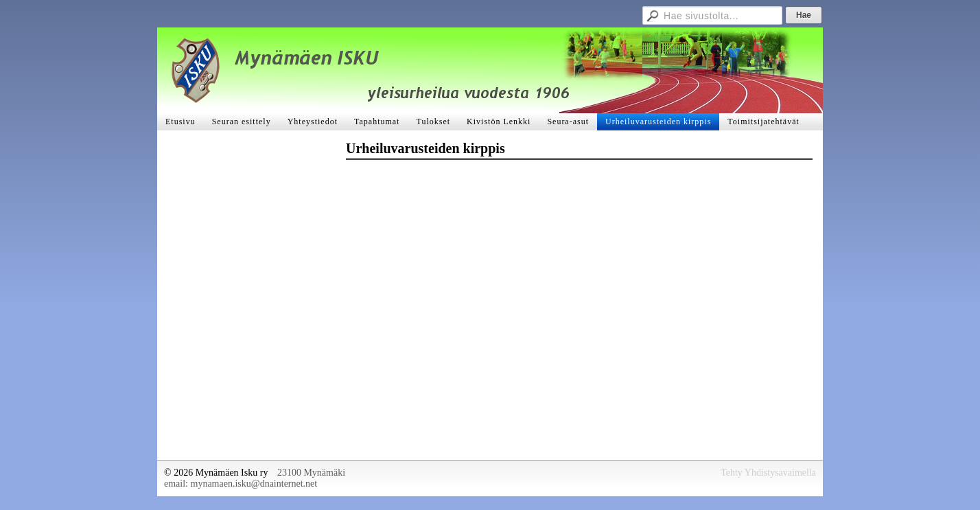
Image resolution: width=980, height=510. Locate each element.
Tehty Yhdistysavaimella (768, 473)
